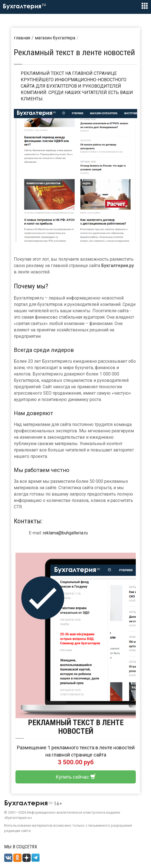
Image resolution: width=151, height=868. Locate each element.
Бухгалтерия (24, 6)
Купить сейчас (76, 777)
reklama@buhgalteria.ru (65, 533)
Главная (22, 38)
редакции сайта (17, 831)
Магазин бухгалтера (55, 38)
